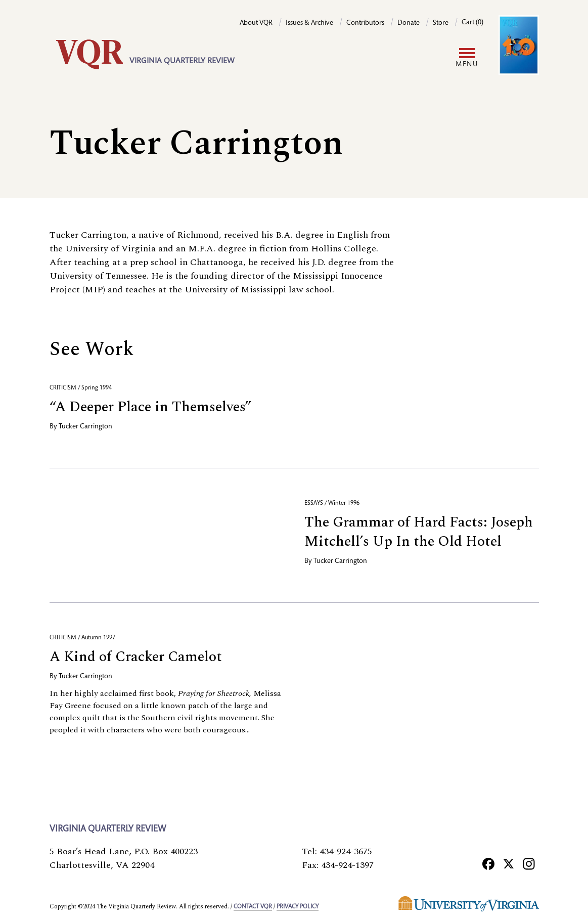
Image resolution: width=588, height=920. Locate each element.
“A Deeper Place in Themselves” (150, 407)
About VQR (256, 23)
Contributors (365, 23)
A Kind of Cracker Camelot (136, 657)
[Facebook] (488, 863)
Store (441, 23)
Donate (409, 23)
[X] (509, 863)
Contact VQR (253, 907)
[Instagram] (529, 863)
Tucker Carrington (85, 427)
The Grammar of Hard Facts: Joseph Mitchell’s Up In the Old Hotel (419, 532)
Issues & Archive (309, 23)
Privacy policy (298, 907)
